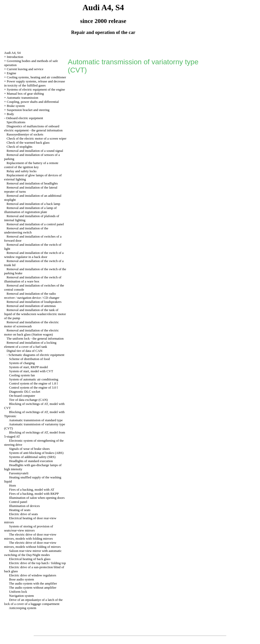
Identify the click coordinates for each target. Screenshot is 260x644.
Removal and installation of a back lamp (33, 204)
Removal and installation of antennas (31, 306)
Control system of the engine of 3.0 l (34, 387)
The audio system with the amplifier (33, 583)
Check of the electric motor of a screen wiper (37, 138)
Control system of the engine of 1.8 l (34, 383)
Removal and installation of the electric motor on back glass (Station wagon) (31, 332)
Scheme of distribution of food (30, 359)
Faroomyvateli (19, 473)
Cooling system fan (22, 375)
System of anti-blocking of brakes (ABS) (36, 453)
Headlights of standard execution (31, 461)
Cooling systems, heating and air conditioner (37, 77)
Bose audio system (22, 579)
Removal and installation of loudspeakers (34, 302)
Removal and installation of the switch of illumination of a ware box (33, 279)
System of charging (22, 363)
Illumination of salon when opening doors (37, 498)
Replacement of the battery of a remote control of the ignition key (31, 165)
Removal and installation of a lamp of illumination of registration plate (30, 210)
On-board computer (22, 396)
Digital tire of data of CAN (24, 351)
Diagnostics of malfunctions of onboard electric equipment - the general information (33, 128)
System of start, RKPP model (29, 367)
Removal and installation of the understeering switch (26, 230)
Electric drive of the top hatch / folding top (38, 563)
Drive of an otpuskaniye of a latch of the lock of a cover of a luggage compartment (33, 602)
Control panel (18, 502)
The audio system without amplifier (33, 587)
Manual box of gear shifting (25, 94)
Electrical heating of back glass (30, 559)
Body (10, 114)
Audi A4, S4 (12, 53)
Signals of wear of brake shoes (29, 449)
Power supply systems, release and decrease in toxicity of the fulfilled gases (35, 83)
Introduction (15, 57)
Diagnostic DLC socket (25, 392)
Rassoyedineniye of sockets (25, 134)
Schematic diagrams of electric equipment (36, 355)
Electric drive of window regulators (33, 575)
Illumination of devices (25, 506)
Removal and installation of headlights (32, 183)
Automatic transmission (22, 98)
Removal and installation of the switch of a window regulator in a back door (34, 255)
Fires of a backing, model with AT (32, 490)
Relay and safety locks (22, 171)
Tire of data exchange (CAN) (28, 400)
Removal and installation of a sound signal (35, 151)
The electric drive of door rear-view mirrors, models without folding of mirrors (32, 545)
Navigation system (22, 596)
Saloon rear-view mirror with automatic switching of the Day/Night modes (33, 553)
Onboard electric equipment (25, 118)
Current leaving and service (25, 69)
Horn (13, 485)
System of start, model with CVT (31, 371)
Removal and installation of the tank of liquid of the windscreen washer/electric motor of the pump (35, 314)
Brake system (16, 106)
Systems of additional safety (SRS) (32, 457)
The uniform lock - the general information (35, 338)
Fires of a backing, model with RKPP (34, 494)
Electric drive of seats (24, 514)
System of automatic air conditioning (34, 379)
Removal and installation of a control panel (35, 224)
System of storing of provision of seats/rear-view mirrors (29, 528)
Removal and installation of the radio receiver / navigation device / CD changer (32, 296)
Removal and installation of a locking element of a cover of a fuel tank (30, 345)
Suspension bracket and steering (28, 110)
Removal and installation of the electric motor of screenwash (31, 324)
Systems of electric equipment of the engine (36, 89)
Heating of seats (20, 510)
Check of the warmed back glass (28, 143)
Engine (12, 73)
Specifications (16, 122)
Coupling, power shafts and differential (33, 102)
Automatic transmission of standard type (36, 420)
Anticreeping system (23, 608)
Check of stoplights (20, 147)
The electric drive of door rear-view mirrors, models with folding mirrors (30, 536)
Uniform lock (18, 592)
